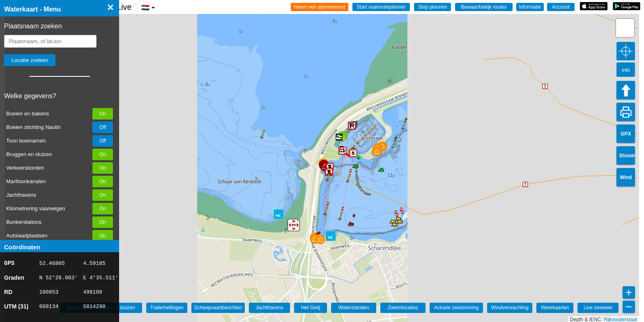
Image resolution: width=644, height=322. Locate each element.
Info (626, 70)
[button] (377, 151)
